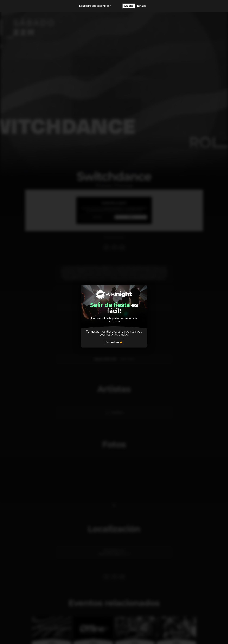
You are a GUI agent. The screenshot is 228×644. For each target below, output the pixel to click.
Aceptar (129, 6)
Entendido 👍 (114, 342)
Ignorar (142, 6)
